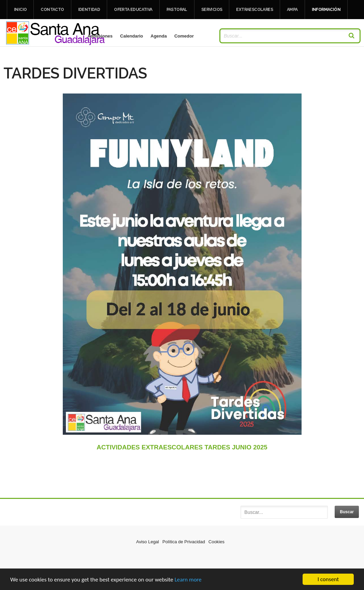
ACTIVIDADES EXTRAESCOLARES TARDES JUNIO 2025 (182, 447)
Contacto (52, 10)
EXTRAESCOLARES (254, 10)
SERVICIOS (212, 10)
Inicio (20, 10)
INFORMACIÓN (326, 10)
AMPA (292, 10)
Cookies (216, 542)
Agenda (159, 36)
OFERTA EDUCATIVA (133, 10)
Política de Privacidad (184, 542)
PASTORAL (177, 10)
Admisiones (100, 36)
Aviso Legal (148, 542)
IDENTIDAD (89, 10)
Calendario (132, 36)
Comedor (184, 36)
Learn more (188, 580)
